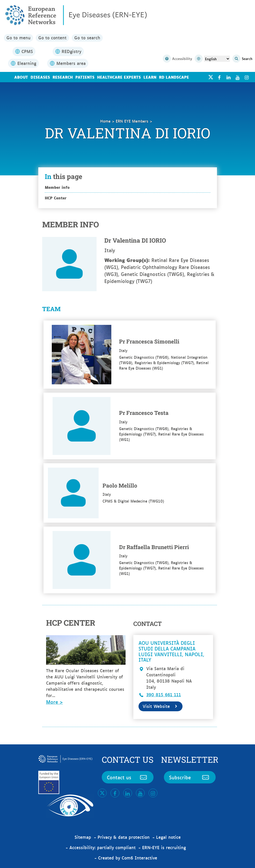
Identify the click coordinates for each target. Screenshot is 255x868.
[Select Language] (217, 59)
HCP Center (56, 198)
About (21, 77)
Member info (57, 187)
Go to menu (19, 38)
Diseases (40, 77)
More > (54, 702)
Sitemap (83, 837)
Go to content (52, 38)
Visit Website (161, 706)
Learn (150, 77)
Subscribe (190, 777)
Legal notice (168, 837)
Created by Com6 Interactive (128, 858)
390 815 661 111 (164, 694)
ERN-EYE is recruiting (164, 847)
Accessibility (177, 59)
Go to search (87, 38)
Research (63, 77)
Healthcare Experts (119, 77)
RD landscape (174, 77)
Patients (85, 77)
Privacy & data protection (124, 837)
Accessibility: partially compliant (103, 847)
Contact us (128, 777)
